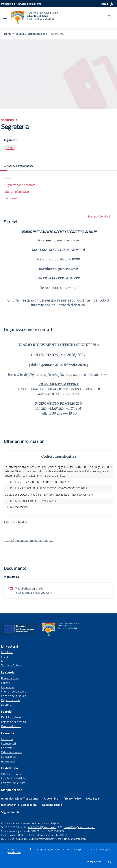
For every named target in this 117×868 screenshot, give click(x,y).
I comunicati (8, 743)
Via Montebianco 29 (12, 823)
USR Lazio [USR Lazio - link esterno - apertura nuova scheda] (7, 652)
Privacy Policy (72, 798)
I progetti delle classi (14, 783)
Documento (11, 198)
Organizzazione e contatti (20, 185)
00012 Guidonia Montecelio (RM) (42, 823)
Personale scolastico (13, 722)
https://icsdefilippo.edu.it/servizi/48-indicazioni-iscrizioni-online (59, 375)
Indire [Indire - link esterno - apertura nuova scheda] (4, 657)
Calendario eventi (12, 752)
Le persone (8, 687)
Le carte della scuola (14, 696)
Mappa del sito (12, 790)
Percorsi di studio (11, 726)
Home (8, 34)
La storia (6, 705)
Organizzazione (38, 34)
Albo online (8, 761)
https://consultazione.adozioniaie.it (28, 541)
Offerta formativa (12, 774)
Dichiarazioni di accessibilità (19, 805)
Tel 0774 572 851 (11, 827)
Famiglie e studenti (13, 717)
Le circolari (8, 748)
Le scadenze (9, 757)
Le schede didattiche (14, 778)
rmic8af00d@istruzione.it (42, 827)
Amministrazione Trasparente (20, 798)
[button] (58, 166)
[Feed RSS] (18, 812)
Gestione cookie (52, 805)
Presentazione (10, 678)
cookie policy (15, 852)
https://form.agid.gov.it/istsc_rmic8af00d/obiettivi (59, 839)
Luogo (10, 147)
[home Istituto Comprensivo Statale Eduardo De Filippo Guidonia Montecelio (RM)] (34, 18)
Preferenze (94, 862)
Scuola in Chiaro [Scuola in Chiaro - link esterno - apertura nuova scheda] (11, 665)
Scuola (20, 34)
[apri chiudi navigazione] (5, 18)
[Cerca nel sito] (109, 18)
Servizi (8, 178)
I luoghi (5, 683)
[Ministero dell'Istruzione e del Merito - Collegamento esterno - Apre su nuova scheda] (21, 4)
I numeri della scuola (14, 691)
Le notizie (7, 739)
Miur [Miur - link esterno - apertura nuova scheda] (4, 661)
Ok (110, 862)
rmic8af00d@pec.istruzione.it (79, 827)
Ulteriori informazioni (17, 192)
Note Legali (93, 798)
